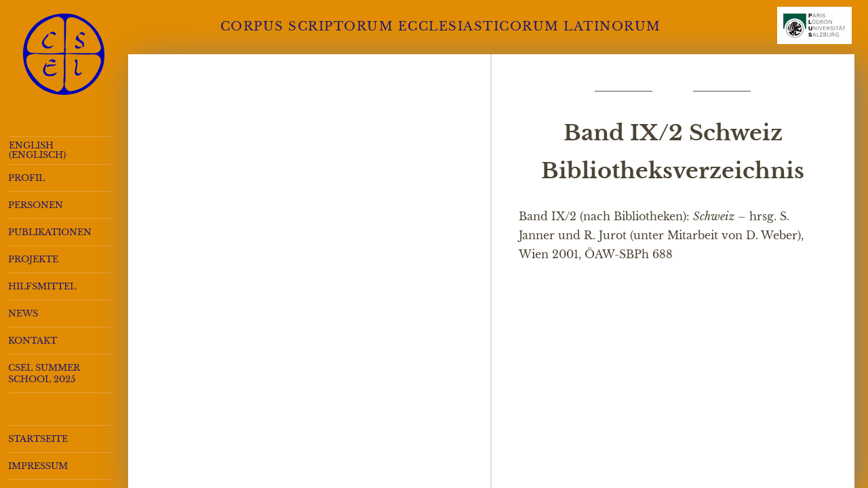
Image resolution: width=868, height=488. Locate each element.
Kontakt (33, 341)
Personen (36, 205)
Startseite (38, 439)
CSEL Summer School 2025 (44, 373)
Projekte (33, 259)
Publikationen (50, 232)
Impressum (38, 466)
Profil (26, 178)
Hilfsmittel (42, 286)
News (23, 313)
